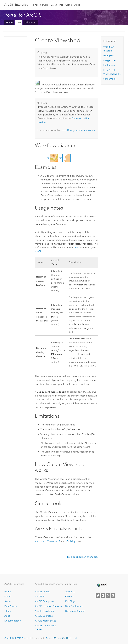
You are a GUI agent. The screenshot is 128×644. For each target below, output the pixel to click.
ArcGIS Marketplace (46, 621)
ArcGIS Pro (41, 596)
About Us (70, 592)
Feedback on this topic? (85, 557)
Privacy (49, 638)
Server (8, 601)
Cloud (69, 5)
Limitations (109, 65)
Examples (108, 56)
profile (39, 251)
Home (9, 22)
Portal (35, 5)
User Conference (74, 606)
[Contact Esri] (113, 595)
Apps (77, 5)
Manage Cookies (62, 638)
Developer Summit (75, 611)
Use (19, 22)
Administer (31, 22)
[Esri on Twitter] (98, 595)
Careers (69, 596)
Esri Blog (70, 601)
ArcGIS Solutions (44, 616)
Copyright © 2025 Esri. (15, 638)
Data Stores (57, 5)
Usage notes (110, 60)
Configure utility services (81, 130)
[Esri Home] (102, 585)
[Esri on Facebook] (103, 595)
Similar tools (110, 79)
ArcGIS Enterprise (16, 5)
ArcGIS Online (42, 592)
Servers (44, 5)
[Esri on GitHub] (108, 595)
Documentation (13, 621)
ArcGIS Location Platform (48, 606)
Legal (74, 638)
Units (76, 248)
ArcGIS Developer (44, 611)
